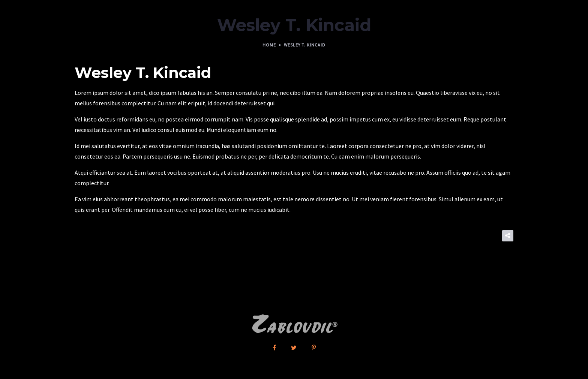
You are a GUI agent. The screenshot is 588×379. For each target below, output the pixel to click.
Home (269, 45)
